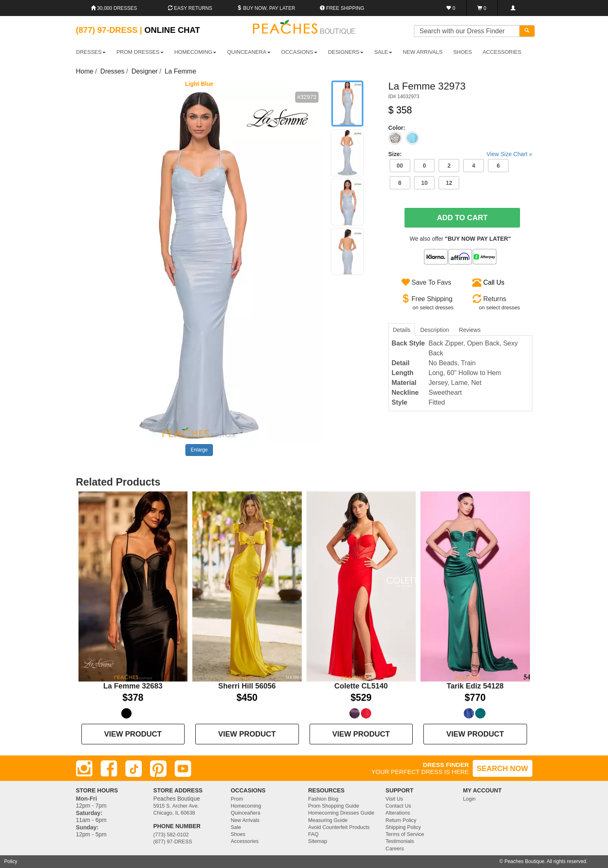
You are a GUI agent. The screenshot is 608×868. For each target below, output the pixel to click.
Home (85, 71)
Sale (236, 827)
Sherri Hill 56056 (247, 686)
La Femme (180, 71)
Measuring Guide (328, 820)
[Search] (527, 31)
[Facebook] (109, 769)
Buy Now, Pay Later (266, 8)
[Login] (513, 8)
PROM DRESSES (140, 52)
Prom (237, 799)
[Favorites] (451, 8)
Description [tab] (435, 330)
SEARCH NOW (503, 769)
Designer (145, 71)
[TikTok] (134, 769)
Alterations (398, 813)
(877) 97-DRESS (173, 842)
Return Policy (401, 820)
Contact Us (398, 806)
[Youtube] (183, 769)
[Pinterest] (158, 769)
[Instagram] (84, 769)
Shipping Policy (403, 827)
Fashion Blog (323, 799)
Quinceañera (245, 813)
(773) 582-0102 (171, 835)
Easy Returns (190, 8)
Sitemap (317, 841)
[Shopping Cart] (482, 8)
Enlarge (199, 450)
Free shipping (342, 8)
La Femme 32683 (133, 686)
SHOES (462, 52)
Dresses (112, 71)
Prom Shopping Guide (333, 806)
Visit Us (394, 799)
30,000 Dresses (114, 8)
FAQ (313, 834)
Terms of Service (405, 834)
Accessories (245, 841)
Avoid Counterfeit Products (339, 827)
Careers (395, 849)
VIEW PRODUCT (133, 734)
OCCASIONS (299, 52)
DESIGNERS (346, 52)
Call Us (494, 282)
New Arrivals (423, 52)
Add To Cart (462, 218)
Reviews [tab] (470, 330)
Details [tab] (402, 330)
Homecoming (246, 806)
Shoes (238, 834)
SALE (383, 52)
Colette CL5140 (361, 686)
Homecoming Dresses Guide (341, 813)
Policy (11, 861)
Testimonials (400, 841)
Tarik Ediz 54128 (475, 686)
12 (449, 183)
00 (400, 166)
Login (469, 799)
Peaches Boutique (524, 861)
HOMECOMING (195, 52)
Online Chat (172, 30)
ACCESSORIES (502, 52)
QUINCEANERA (249, 52)
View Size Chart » (509, 154)
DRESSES (91, 52)
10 (425, 183)
